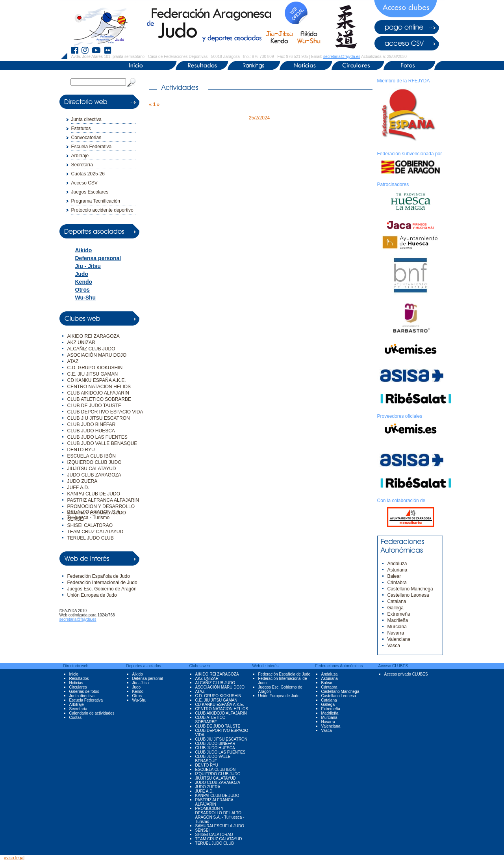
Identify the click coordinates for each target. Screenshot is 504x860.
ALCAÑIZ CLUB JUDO (91, 349)
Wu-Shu (86, 298)
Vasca (394, 646)
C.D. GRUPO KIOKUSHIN (95, 368)
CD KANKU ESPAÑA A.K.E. (97, 380)
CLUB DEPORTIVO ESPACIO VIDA (105, 412)
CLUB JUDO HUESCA (91, 431)
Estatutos (81, 128)
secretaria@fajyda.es (342, 57)
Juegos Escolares (90, 192)
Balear (394, 576)
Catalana (397, 601)
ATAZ (73, 361)
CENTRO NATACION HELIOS (99, 387)
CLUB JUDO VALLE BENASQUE (102, 443)
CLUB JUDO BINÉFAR (92, 424)
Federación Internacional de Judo (102, 583)
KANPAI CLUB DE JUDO (94, 494)
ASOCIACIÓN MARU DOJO (97, 355)
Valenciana (399, 639)
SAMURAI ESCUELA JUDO (97, 513)
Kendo (84, 282)
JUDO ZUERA (82, 481)
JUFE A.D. (78, 488)
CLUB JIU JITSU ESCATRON (99, 418)
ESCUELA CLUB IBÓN (92, 456)
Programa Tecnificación (96, 201)
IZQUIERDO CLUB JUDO (94, 462)
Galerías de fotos (84, 692)
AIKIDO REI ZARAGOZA (94, 336)
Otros (82, 290)
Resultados (79, 679)
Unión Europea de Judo (92, 595)
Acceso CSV (84, 183)
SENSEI (76, 519)
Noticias (76, 683)
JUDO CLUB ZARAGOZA (94, 475)
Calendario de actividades (92, 713)
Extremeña (399, 614)
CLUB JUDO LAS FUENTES (97, 437)
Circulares (78, 687)
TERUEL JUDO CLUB (91, 538)
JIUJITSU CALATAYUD (92, 469)
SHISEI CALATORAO (90, 525)
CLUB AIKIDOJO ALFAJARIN (98, 393)
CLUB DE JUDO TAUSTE (94, 406)
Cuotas (76, 718)
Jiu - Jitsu (88, 266)
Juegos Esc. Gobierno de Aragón (102, 589)
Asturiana (397, 570)
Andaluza (397, 564)
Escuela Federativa (92, 147)
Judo (82, 274)
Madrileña (398, 620)
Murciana (397, 627)
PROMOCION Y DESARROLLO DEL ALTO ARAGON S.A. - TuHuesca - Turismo (220, 815)
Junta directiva (86, 119)
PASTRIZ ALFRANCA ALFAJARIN (103, 500)
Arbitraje (80, 156)
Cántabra (397, 583)
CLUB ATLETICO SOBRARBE (99, 399)
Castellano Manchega (410, 589)
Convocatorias (86, 138)
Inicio (74, 674)
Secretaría (82, 165)
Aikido (84, 250)
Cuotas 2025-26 (88, 174)
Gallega (396, 608)
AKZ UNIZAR (81, 343)
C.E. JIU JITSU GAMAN (93, 374)
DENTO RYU (81, 450)
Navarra (396, 633)
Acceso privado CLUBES (406, 674)
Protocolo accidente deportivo (102, 210)
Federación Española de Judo (99, 576)
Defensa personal (98, 258)
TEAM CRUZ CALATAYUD (95, 532)
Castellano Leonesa (408, 595)
